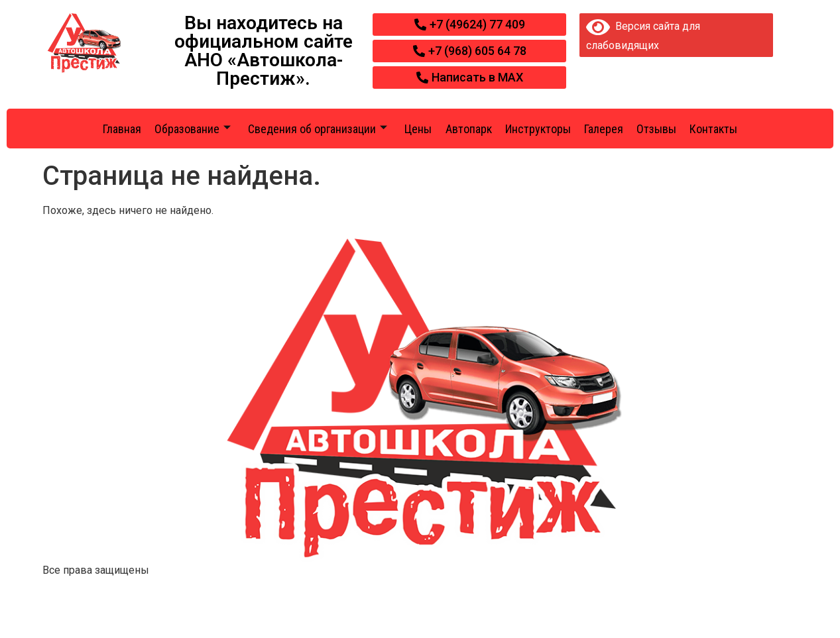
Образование (193, 129)
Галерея (604, 129)
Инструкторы (538, 129)
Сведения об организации (318, 129)
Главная (122, 129)
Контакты (713, 129)
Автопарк (469, 129)
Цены (418, 129)
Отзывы (656, 129)
